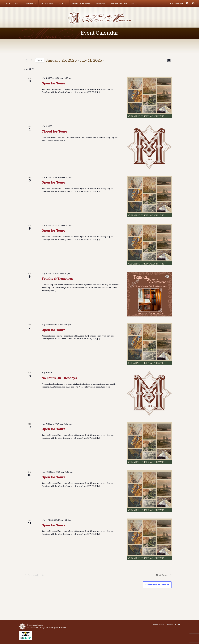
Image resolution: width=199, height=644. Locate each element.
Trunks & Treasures (57, 279)
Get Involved (48, 3)
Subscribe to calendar (156, 585)
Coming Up (101, 3)
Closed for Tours (54, 131)
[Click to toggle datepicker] (75, 60)
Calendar (63, 3)
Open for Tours (53, 83)
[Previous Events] (26, 60)
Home (8, 3)
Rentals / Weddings (82, 3)
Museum (31, 3)
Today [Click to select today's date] (40, 60)
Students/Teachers (119, 3)
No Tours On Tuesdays (59, 378)
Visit (18, 3)
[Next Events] (32, 60)
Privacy (170, 624)
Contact (162, 624)
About (135, 3)
